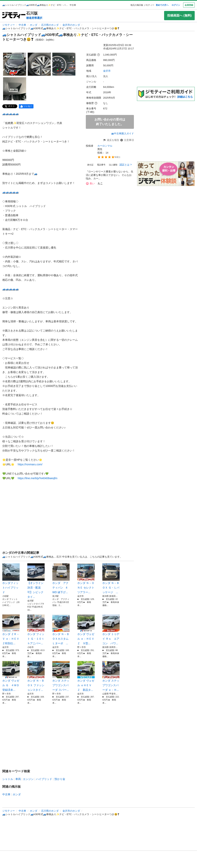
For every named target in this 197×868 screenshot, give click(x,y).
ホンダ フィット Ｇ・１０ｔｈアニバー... (36, 630)
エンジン (28, 779)
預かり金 (60, 779)
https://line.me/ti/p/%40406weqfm (38, 478)
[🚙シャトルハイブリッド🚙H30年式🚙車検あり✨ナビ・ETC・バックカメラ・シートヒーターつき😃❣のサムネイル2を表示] (39, 64)
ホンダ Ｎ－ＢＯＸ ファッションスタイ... (36, 676)
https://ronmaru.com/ (30, 464)
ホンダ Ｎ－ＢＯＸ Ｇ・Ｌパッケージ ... (111, 579)
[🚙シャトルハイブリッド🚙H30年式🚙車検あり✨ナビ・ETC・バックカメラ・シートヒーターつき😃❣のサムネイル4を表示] (15, 89)
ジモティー (9, 25)
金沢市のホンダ (71, 25)
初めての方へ (162, 5)
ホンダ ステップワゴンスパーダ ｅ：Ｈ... (111, 676)
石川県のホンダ (50, 25)
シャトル (8, 779)
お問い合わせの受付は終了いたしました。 (110, 122)
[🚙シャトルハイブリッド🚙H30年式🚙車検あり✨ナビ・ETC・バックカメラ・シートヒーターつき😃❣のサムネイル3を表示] (64, 64)
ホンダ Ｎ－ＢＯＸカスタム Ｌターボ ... (61, 630)
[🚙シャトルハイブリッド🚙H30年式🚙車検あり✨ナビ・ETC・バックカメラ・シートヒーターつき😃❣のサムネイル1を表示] (15, 64)
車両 (18, 779)
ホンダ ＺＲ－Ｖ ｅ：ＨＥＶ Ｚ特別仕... (11, 630)
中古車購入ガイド (123, 133)
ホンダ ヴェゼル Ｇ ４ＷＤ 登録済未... (11, 676)
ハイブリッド (44, 779)
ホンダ (34, 25)
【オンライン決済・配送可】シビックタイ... (36, 581)
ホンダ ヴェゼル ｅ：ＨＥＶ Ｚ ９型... (86, 630)
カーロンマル (105, 146)
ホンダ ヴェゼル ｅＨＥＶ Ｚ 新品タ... (86, 676)
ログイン (176, 5)
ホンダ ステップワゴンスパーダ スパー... (61, 676)
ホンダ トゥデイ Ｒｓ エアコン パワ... (111, 630)
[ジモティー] (14, 15)
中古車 (22, 25)
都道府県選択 (34, 18)
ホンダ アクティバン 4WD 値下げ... (61, 579)
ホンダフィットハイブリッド (11, 579)
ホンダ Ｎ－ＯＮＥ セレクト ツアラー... (86, 579)
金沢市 (107, 71)
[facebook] (26, 106)
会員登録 (189, 5)
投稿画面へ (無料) (179, 15)
